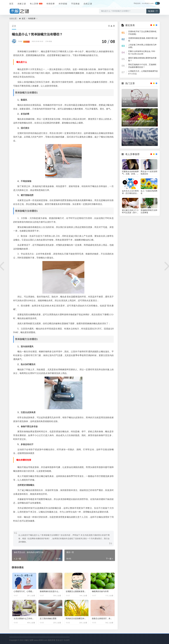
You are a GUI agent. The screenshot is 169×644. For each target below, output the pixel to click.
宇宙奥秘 (75, 4)
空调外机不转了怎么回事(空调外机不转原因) (142, 33)
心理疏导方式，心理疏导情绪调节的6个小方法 (143, 72)
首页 (11, 4)
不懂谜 (20, 41)
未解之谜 (22, 4)
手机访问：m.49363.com (144, 3)
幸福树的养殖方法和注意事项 (149, 211)
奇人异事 (34, 4)
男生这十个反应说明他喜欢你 (149, 173)
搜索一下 (153, 11)
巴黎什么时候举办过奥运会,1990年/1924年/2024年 (142, 53)
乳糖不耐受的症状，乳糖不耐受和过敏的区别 (139, 100)
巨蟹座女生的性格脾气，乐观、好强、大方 (130, 173)
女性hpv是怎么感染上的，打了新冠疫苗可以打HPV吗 (139, 139)
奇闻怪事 (51, 4)
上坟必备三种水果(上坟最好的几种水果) (142, 46)
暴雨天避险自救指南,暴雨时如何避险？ (142, 59)
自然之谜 (88, 4)
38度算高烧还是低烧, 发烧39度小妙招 (143, 39)
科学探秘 (63, 4)
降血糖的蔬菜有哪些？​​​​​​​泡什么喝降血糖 (138, 121)
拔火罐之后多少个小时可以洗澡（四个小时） (130, 211)
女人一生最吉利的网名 (149, 192)
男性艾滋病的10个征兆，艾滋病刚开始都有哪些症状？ (142, 66)
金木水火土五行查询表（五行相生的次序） (130, 192)
